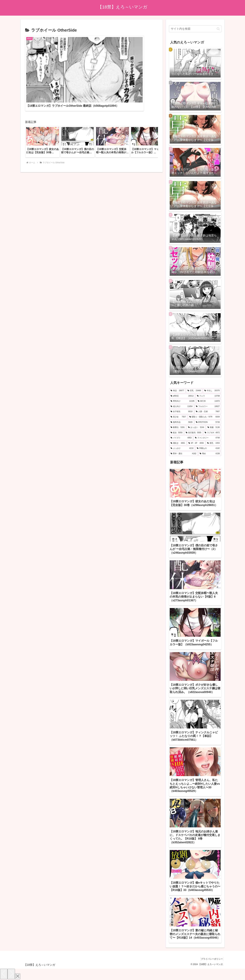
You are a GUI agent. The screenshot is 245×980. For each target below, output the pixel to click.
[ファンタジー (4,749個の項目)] (207, 438)
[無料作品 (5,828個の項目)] (182, 422)
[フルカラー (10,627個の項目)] (208, 406)
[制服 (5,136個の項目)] (214, 427)
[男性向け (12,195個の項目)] (182, 401)
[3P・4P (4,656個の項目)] (196, 443)
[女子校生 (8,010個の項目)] (182, 412)
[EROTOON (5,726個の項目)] (208, 422)
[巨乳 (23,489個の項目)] (194, 391)
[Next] (11, 974)
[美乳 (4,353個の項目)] (213, 443)
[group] (42, 109)
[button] (152, 109)
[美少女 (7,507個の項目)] (178, 417)
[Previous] (4, 974)
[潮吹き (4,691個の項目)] (178, 443)
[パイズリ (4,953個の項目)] (181, 438)
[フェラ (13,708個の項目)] (208, 396)
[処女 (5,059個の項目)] (176, 433)
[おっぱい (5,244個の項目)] (196, 427)
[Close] (18, 976)
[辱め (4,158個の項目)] (210, 454)
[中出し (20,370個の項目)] (212, 391)
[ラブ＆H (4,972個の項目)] (212, 433)
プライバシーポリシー (211, 959)
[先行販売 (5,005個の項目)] (194, 433)
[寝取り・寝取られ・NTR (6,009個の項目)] (205, 417)
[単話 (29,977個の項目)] (177, 391)
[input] (195, 29)
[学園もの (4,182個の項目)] (208, 448)
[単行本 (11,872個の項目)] (209, 401)
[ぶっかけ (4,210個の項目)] (182, 448)
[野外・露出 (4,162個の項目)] (183, 454)
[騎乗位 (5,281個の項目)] (178, 427)
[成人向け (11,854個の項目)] (182, 406)
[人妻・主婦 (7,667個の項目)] (208, 412)
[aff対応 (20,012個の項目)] (182, 396)
